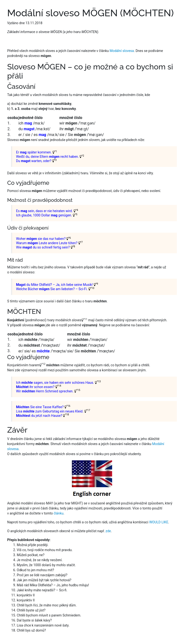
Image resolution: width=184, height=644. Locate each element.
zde (108, 531)
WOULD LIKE (159, 522)
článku (59, 513)
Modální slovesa (122, 51)
